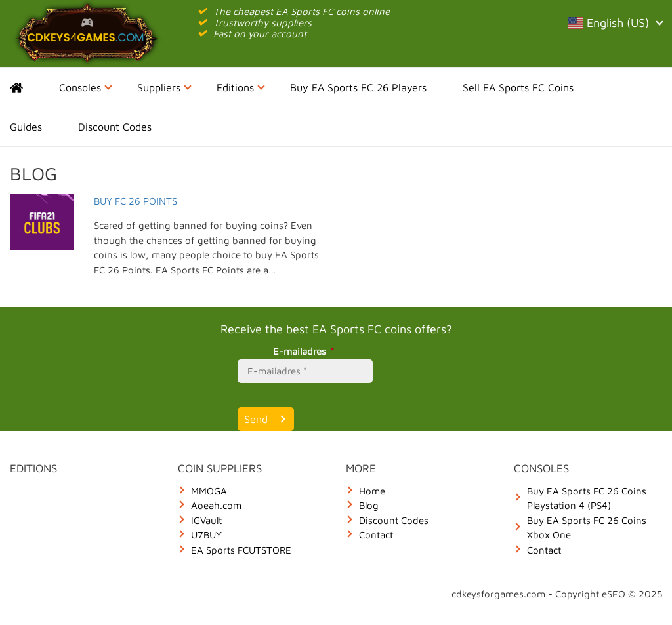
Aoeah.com (216, 505)
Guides (26, 127)
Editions (241, 87)
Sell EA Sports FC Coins (518, 87)
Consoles (86, 87)
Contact (376, 535)
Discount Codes (115, 127)
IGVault (206, 520)
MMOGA (209, 491)
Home (28, 87)
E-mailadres (305, 351)
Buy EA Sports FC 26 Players (358, 87)
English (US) (615, 23)
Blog (369, 505)
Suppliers (164, 87)
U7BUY (206, 535)
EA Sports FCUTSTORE (241, 550)
